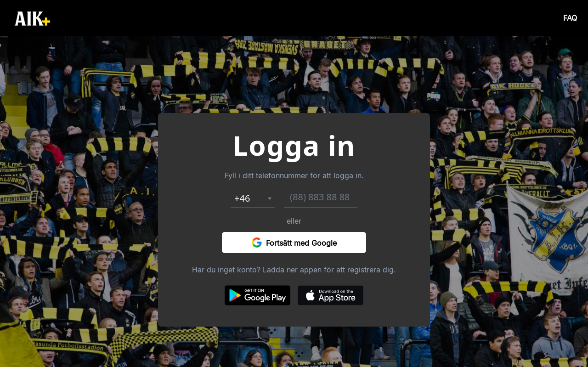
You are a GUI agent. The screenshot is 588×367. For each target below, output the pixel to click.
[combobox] (253, 198)
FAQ (570, 18)
